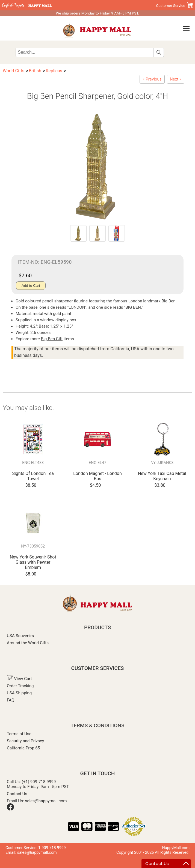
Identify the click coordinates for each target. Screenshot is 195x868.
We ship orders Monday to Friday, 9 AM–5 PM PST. (97, 13)
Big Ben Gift (52, 339)
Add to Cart (31, 286)
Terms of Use (19, 734)
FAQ (11, 700)
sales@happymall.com (46, 801)
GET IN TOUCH (98, 773)
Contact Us (17, 794)
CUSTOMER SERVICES (98, 668)
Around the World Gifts (28, 643)
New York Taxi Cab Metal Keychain (162, 476)
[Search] (85, 52)
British (35, 71)
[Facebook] (10, 809)
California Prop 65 (23, 748)
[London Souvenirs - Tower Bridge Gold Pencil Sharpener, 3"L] (176, 79)
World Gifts (14, 71)
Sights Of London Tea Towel (33, 476)
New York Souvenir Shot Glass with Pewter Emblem (33, 562)
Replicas (54, 71)
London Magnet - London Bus (97, 476)
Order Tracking (20, 686)
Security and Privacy (25, 741)
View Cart (19, 679)
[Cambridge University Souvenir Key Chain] (152, 79)
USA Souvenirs (20, 636)
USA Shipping (19, 693)
